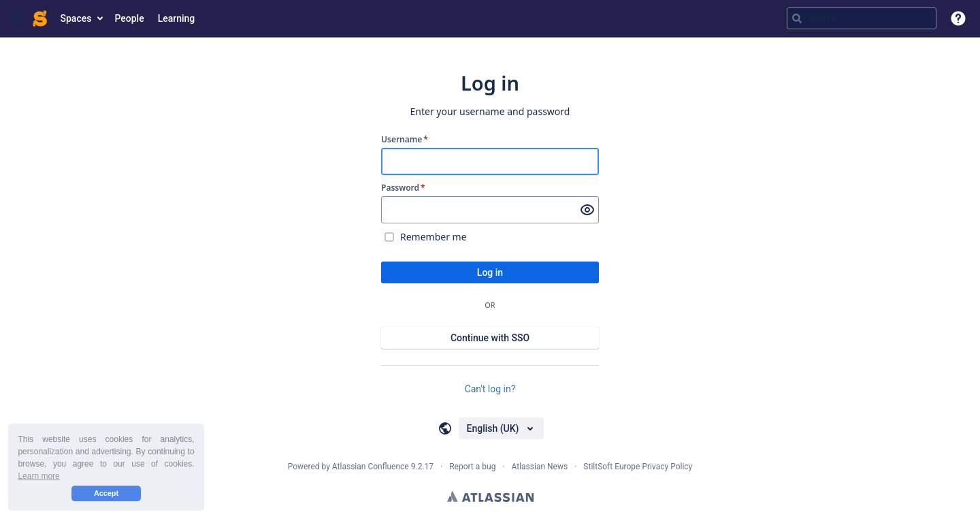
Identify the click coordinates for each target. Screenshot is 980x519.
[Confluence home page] (40, 18)
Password (403, 188)
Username (405, 140)
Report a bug (472, 467)
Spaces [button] (76, 18)
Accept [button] (106, 493)
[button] (16, 18)
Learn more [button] (38, 476)
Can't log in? (490, 389)
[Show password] (587, 210)
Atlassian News (540, 467)
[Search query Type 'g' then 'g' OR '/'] (862, 18)
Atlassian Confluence (371, 467)
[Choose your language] (501, 428)
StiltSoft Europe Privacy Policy (638, 467)
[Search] (797, 18)
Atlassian (490, 497)
